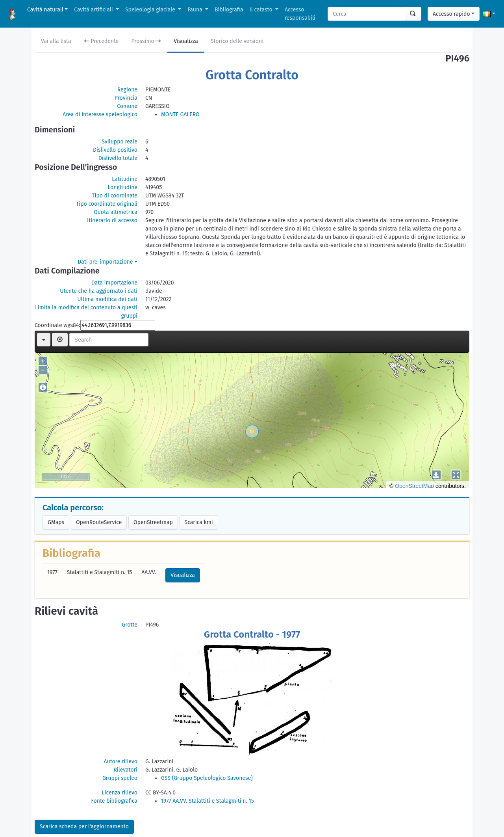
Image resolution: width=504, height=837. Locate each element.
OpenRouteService (99, 522)
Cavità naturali (45, 10)
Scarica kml (199, 522)
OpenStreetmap (153, 522)
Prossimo (146, 41)
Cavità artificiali (94, 10)
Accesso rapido (451, 14)
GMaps (56, 522)
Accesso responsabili (300, 14)
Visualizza (186, 41)
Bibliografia (229, 10)
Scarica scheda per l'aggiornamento (84, 827)
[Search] (367, 14)
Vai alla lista (56, 41)
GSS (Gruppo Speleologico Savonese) (207, 778)
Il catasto (262, 10)
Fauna (195, 10)
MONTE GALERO (180, 114)
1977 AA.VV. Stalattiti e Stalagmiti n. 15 (208, 801)
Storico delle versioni (237, 41)
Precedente (101, 41)
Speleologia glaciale (151, 10)
